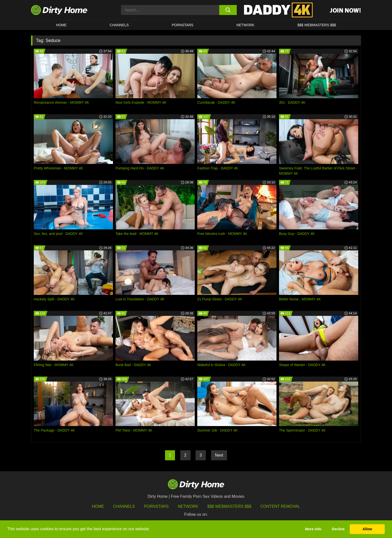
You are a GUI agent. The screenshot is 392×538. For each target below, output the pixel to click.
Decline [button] (338, 529)
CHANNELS (119, 25)
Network (245, 25)
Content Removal (280, 506)
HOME (61, 25)
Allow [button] (367, 529)
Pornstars (182, 25)
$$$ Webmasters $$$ (229, 506)
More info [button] (313, 529)
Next (219, 455)
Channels (124, 506)
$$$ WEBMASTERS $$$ (317, 25)
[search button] (228, 10)
